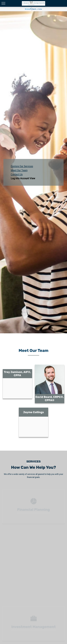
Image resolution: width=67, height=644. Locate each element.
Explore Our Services (22, 166)
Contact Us (17, 174)
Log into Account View (23, 178)
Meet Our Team (19, 170)
